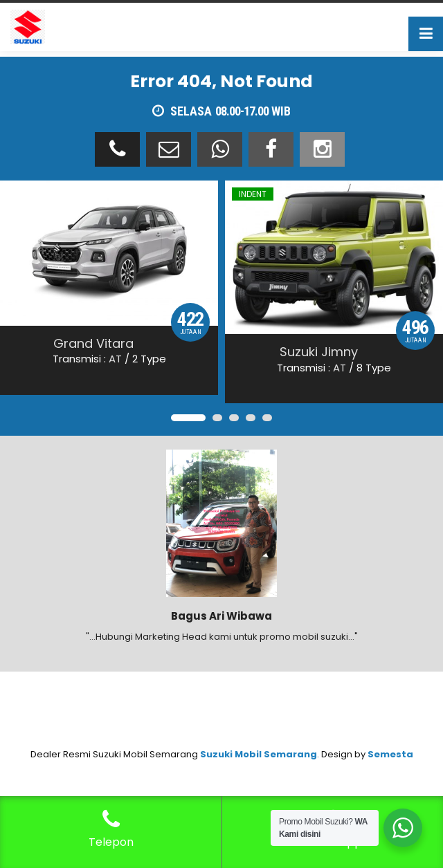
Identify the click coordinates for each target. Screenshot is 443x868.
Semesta (390, 754)
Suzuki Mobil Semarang (259, 754)
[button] (188, 418)
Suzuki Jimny (319, 352)
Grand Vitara (93, 343)
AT (115, 359)
